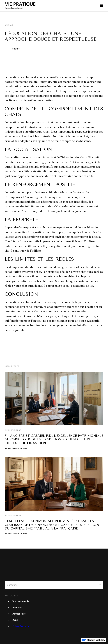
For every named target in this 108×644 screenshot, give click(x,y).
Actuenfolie (19, 614)
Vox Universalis (21, 601)
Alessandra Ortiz (18, 448)
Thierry (16, 49)
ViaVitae (17, 608)
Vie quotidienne (13, 430)
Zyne (15, 620)
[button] (101, 6)
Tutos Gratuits (21, 626)
